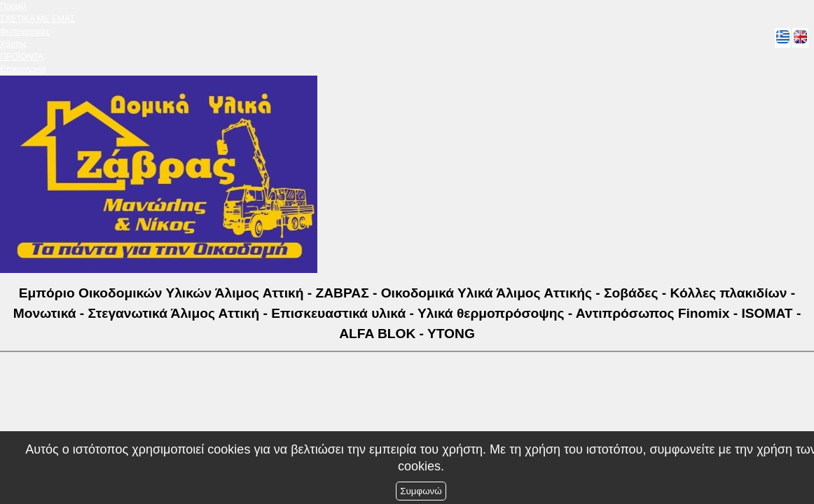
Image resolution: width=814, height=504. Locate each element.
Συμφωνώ (421, 491)
